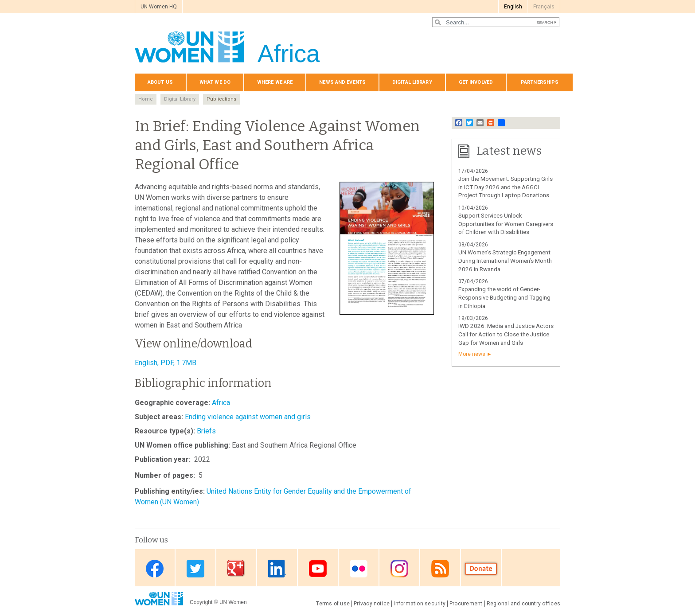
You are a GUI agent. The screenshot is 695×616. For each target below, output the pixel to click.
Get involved (476, 82)
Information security (420, 604)
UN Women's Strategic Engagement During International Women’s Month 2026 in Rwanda (505, 261)
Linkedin (277, 568)
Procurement (466, 604)
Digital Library (412, 82)
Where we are (275, 82)
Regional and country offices (523, 604)
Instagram (399, 568)
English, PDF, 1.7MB (166, 363)
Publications (221, 99)
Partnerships (540, 82)
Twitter (195, 568)
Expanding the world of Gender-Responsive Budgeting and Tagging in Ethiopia (504, 298)
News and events (342, 82)
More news (472, 354)
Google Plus (236, 568)
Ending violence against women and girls (248, 417)
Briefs (206, 431)
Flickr (359, 568)
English (513, 7)
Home (146, 99)
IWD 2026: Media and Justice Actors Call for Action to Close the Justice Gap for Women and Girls (506, 334)
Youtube (318, 568)
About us (160, 82)
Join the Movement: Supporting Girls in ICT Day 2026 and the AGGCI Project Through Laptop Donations (506, 187)
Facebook (155, 568)
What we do (215, 82)
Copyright (201, 602)
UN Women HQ (159, 7)
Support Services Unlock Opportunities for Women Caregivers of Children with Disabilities (506, 224)
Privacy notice (372, 604)
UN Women (233, 602)
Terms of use (333, 604)
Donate (481, 568)
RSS (440, 568)
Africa (221, 403)
